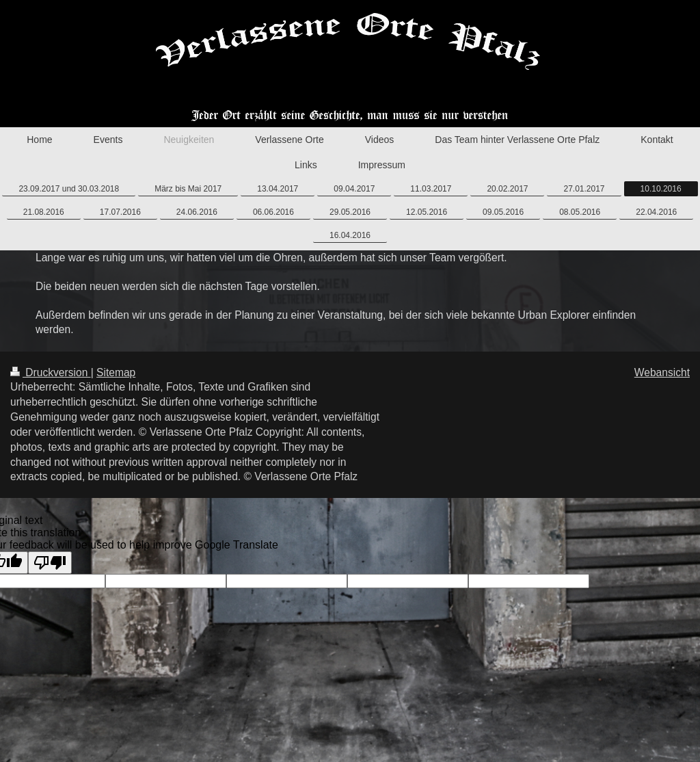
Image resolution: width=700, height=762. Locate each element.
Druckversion (51, 372)
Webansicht (662, 372)
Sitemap (116, 372)
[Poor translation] (50, 563)
